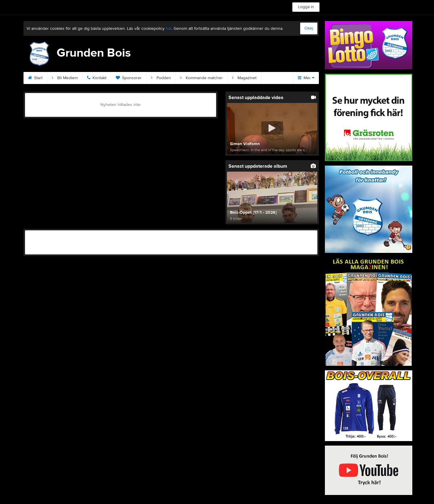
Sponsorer (129, 78)
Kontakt (97, 78)
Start (35, 78)
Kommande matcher (201, 78)
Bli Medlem (65, 78)
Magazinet (244, 78)
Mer (306, 78)
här (169, 29)
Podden (161, 78)
